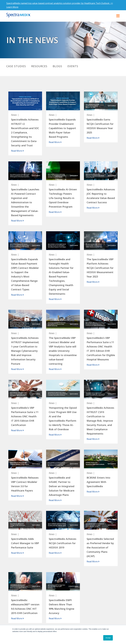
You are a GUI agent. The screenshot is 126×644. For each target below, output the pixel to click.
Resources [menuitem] (39, 66)
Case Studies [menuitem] (16, 66)
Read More (17, 151)
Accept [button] (108, 638)
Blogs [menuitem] (57, 66)
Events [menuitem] (73, 66)
